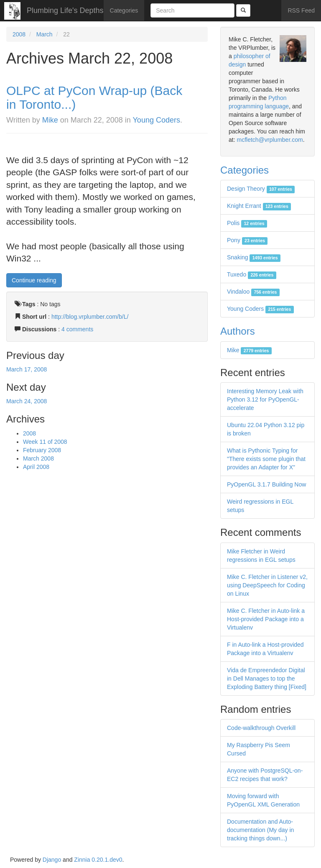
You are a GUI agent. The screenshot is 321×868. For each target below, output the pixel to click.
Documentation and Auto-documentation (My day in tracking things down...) (260, 830)
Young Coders (157, 120)
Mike (50, 120)
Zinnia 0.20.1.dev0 (98, 860)
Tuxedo (252, 274)
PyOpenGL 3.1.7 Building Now (266, 484)
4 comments (77, 329)
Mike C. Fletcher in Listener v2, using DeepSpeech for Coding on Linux (267, 585)
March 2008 (38, 458)
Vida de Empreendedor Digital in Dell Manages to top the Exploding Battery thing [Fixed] (267, 679)
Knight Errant (259, 206)
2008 (19, 34)
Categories (124, 10)
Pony (247, 240)
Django (52, 860)
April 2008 (36, 467)
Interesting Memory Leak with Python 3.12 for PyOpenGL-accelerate (265, 399)
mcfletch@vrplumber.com (270, 140)
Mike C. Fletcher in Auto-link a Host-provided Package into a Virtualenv (266, 619)
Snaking (254, 257)
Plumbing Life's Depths (65, 10)
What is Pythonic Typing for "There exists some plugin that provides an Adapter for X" (266, 459)
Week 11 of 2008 (45, 442)
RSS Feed (301, 10)
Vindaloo (253, 292)
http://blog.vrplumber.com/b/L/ (90, 317)
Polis (247, 223)
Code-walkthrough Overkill (261, 728)
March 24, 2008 (27, 401)
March (45, 34)
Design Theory (261, 189)
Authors (238, 331)
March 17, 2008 (27, 369)
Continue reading (34, 280)
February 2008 (42, 450)
